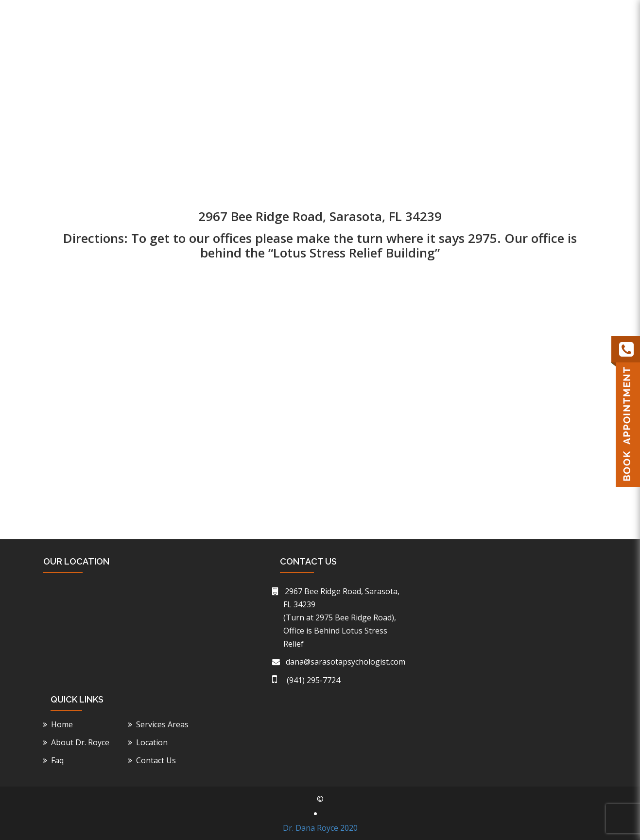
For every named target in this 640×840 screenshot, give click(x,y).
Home (283, 61)
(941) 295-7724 (494, 13)
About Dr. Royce (343, 61)
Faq (523, 61)
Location (481, 61)
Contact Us (570, 61)
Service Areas (419, 61)
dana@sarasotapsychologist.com (344, 662)
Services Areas (164, 724)
